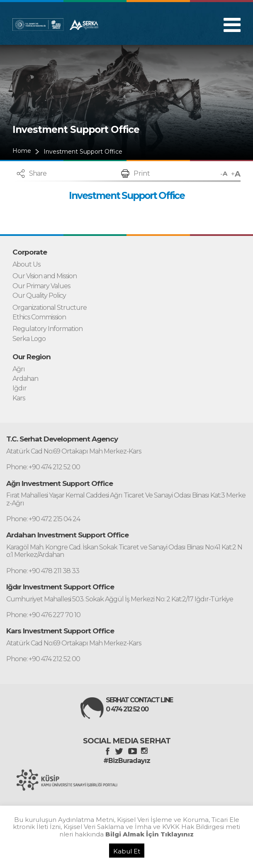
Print (142, 173)
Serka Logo (29, 339)
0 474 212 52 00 (127, 709)
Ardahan (25, 379)
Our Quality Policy (39, 296)
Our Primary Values (41, 286)
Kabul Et (127, 851)
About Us (26, 265)
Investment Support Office (83, 152)
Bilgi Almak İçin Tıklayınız (150, 834)
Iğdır (19, 388)
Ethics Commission (39, 317)
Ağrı (19, 369)
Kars (19, 398)
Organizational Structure (50, 308)
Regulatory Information (47, 329)
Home (22, 151)
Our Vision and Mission (45, 276)
